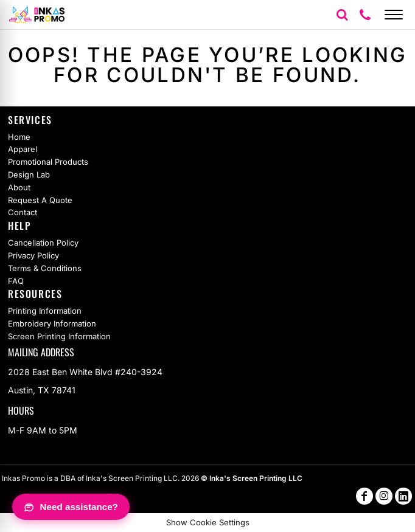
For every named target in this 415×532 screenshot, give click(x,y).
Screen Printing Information (59, 336)
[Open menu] (394, 15)
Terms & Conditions (45, 268)
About (19, 187)
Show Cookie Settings (208, 522)
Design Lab (29, 174)
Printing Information (45, 311)
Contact (23, 212)
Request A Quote (40, 200)
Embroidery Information (52, 323)
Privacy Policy (33, 255)
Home (19, 137)
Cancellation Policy (43, 243)
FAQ (16, 281)
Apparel (23, 149)
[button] (342, 15)
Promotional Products (48, 162)
